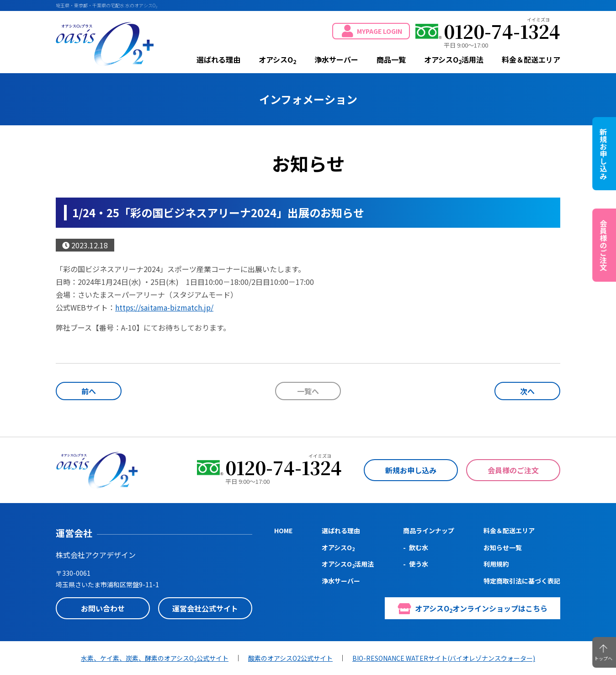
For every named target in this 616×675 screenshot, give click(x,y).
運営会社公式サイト (205, 608)
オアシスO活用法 (454, 60)
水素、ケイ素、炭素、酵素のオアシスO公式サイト (155, 658)
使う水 (419, 564)
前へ (89, 391)
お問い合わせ (103, 608)
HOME (283, 530)
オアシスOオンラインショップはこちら (473, 608)
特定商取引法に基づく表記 (522, 581)
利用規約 (496, 564)
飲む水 (419, 547)
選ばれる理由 (218, 59)
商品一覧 (391, 59)
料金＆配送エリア (531, 59)
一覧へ (308, 391)
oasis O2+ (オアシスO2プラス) (105, 44)
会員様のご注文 (513, 470)
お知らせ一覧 (503, 547)
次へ (527, 391)
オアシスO (277, 60)
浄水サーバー (336, 59)
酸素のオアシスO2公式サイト (290, 658)
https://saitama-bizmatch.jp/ (164, 307)
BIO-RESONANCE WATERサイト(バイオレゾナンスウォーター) (444, 658)
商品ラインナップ (429, 530)
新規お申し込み (411, 470)
